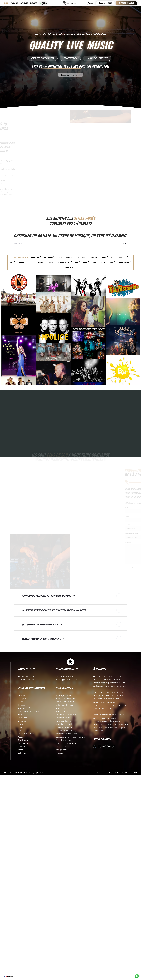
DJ (113, 257)
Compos (94, 257)
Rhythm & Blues (65, 262)
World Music (70, 267)
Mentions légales (31, 978)
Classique (82, 257)
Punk (52, 262)
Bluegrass (49, 257)
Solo (103, 262)
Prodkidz (41, 262)
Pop (31, 262)
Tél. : (58, 881)
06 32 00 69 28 (105, 3)
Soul (112, 262)
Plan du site (40, 978)
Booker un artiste (126, 3)
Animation (36, 257)
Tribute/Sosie (125, 262)
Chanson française (66, 257)
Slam (95, 262)
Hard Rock (123, 257)
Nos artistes (24, 3)
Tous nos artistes (20, 257)
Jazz (12, 262)
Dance (105, 257)
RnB (77, 262)
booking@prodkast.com (66, 884)
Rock (86, 262)
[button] (42, 58)
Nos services (14, 3)
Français (9, 977)
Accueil (6, 3)
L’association (34, 3)
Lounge (22, 262)
